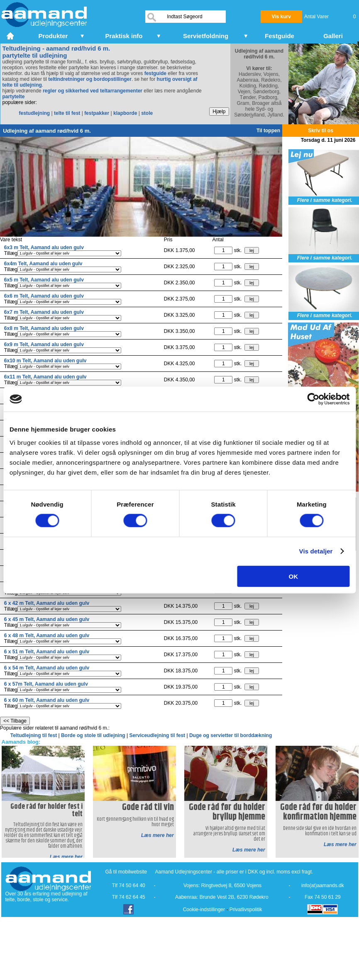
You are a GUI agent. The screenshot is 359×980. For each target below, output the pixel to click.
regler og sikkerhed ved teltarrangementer (92, 91)
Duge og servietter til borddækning (231, 735)
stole (147, 113)
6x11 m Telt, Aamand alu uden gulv (45, 377)
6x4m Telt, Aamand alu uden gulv (43, 264)
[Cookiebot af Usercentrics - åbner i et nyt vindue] (313, 399)
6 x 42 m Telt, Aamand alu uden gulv (47, 603)
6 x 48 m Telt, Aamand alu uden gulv (47, 636)
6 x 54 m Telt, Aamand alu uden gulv (47, 668)
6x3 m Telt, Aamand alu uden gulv (44, 247)
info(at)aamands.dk (323, 885)
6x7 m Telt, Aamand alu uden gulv (44, 312)
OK (294, 576)
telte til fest (67, 113)
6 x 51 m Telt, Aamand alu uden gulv (47, 652)
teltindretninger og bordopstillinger (90, 79)
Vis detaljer (316, 551)
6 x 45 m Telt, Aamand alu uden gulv (47, 619)
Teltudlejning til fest (34, 735)
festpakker (97, 113)
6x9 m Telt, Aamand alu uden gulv (44, 344)
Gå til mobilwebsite (126, 872)
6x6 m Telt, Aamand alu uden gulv (44, 296)
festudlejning (35, 113)
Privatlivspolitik (246, 910)
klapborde (125, 113)
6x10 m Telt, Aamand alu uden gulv (45, 361)
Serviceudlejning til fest (158, 735)
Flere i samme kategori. (325, 200)
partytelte (14, 97)
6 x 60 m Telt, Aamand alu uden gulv (47, 700)
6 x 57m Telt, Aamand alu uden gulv (46, 684)
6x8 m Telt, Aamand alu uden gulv (44, 328)
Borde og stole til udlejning (94, 735)
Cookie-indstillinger (204, 910)
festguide (155, 73)
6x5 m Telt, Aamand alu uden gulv (44, 280)
